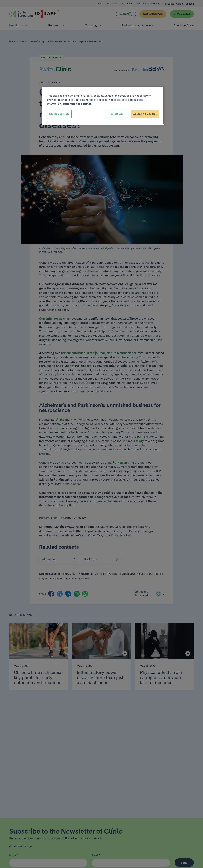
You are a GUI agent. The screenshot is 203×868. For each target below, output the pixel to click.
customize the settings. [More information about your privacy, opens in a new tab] (77, 104)
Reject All (117, 114)
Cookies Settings (59, 114)
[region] (103, 106)
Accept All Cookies (145, 114)
